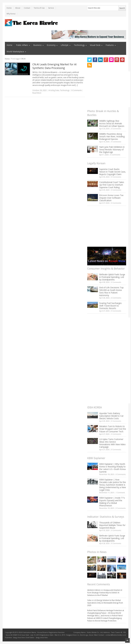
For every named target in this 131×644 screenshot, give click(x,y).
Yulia (89, 600)
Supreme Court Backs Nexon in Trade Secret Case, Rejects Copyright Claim (113, 172)
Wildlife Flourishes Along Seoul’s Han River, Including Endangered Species (112, 136)
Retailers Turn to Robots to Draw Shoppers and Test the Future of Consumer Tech (113, 429)
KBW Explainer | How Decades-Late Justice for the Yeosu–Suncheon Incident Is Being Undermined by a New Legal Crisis (113, 485)
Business (37, 45)
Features (110, 45)
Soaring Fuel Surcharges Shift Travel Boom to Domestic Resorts (110, 306)
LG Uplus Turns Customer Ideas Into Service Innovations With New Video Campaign (112, 443)
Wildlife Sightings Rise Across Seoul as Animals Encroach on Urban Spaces (112, 123)
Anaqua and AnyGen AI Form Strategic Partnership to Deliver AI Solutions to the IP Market (105, 593)
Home (9, 8)
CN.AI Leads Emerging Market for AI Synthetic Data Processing (54, 66)
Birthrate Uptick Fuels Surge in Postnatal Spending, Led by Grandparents (112, 277)
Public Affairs (22, 45)
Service (51, 8)
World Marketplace (15, 52)
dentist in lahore (94, 590)
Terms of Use (39, 8)
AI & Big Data (54, 90)
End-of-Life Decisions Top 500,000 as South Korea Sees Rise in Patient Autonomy (111, 291)
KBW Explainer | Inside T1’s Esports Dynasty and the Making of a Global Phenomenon (112, 502)
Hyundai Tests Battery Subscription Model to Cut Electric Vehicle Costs (111, 416)
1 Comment (120, 492)
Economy (51, 45)
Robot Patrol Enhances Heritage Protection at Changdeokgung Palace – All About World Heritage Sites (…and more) (106, 613)
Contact (27, 8)
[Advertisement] (109, 89)
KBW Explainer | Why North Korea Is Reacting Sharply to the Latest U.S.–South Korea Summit (112, 468)
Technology (79, 45)
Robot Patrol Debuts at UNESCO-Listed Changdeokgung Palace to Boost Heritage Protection (105, 618)
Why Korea (11, 14)
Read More (37, 93)
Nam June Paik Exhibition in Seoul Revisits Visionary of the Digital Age (112, 150)
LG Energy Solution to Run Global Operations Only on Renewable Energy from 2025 (105, 603)
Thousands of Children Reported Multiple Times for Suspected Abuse (112, 525)
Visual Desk (95, 45)
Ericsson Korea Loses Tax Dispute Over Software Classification (111, 198)
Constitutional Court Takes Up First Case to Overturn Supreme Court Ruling (112, 185)
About (18, 8)
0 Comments (116, 129)
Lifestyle (65, 45)
